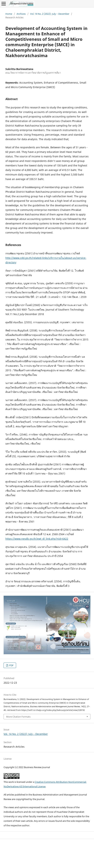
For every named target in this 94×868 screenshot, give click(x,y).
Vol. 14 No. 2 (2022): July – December (50, 14)
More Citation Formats (18, 717)
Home (9, 14)
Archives (21, 14)
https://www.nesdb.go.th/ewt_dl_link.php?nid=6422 (37, 539)
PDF (11, 665)
